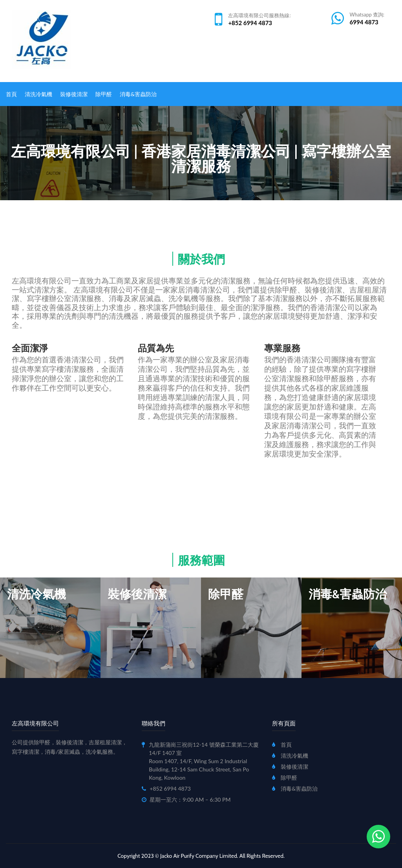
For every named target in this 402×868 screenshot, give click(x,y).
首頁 (11, 94)
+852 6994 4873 (250, 23)
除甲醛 (104, 94)
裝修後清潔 (74, 94)
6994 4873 (364, 22)
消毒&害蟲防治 (138, 94)
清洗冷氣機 (38, 94)
